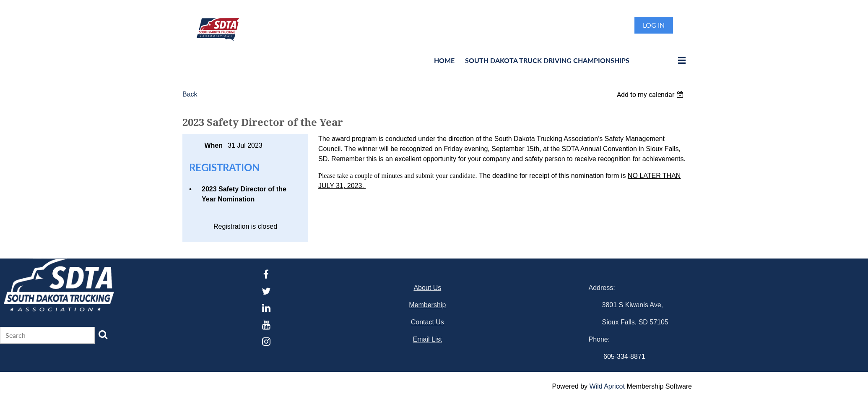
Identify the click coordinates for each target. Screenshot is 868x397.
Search (103, 334)
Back (190, 94)
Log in (654, 25)
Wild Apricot (607, 386)
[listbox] (651, 95)
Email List (428, 339)
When (213, 145)
